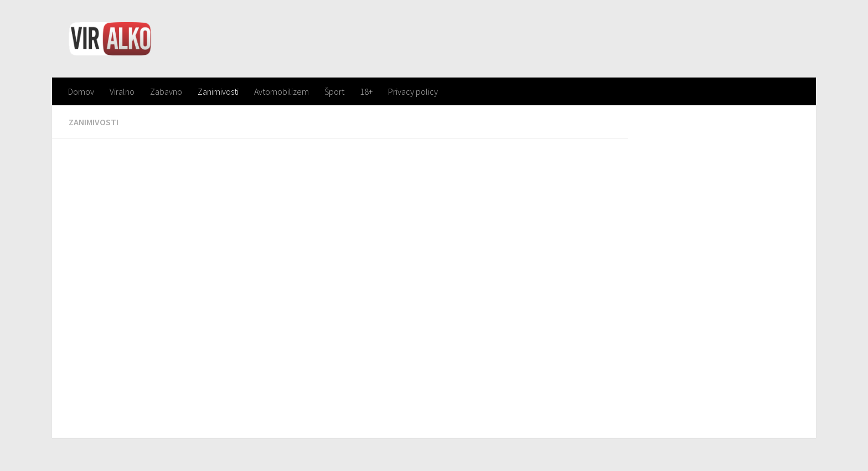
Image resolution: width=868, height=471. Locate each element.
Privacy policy (413, 91)
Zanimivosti (218, 91)
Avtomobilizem (281, 91)
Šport (334, 91)
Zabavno (166, 91)
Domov (81, 91)
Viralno (122, 91)
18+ (366, 91)
